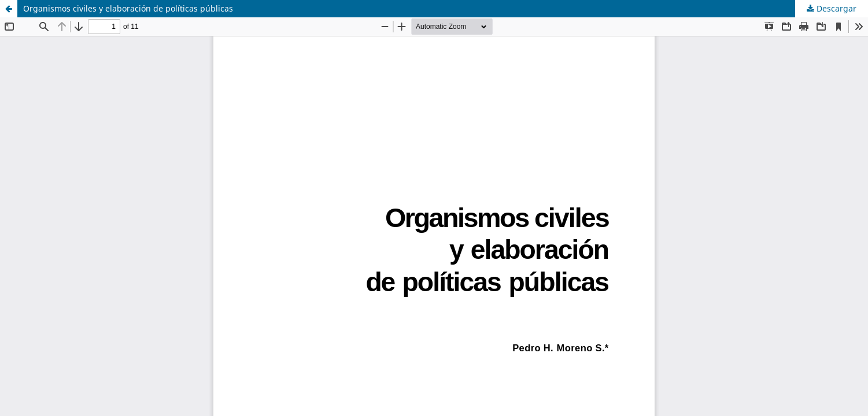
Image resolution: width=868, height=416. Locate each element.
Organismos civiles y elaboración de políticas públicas (128, 8)
